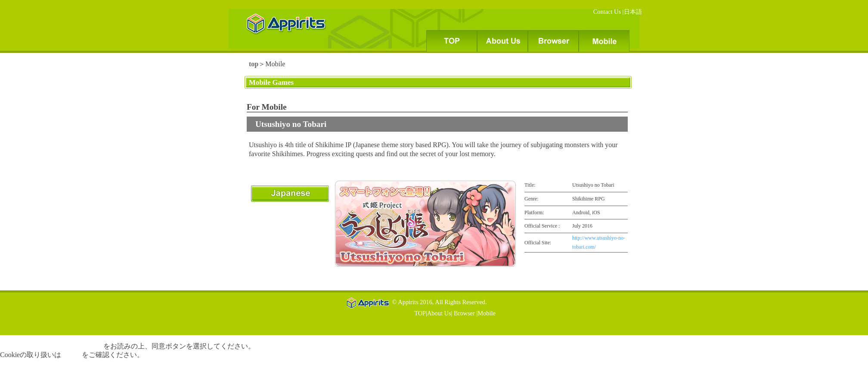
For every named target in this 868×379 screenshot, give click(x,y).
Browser (463, 313)
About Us (439, 313)
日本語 (633, 12)
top (254, 64)
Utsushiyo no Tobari (291, 124)
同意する (14, 371)
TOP (420, 313)
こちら (71, 355)
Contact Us (608, 12)
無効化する (46, 371)
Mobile (487, 313)
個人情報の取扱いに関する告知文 (52, 346)
